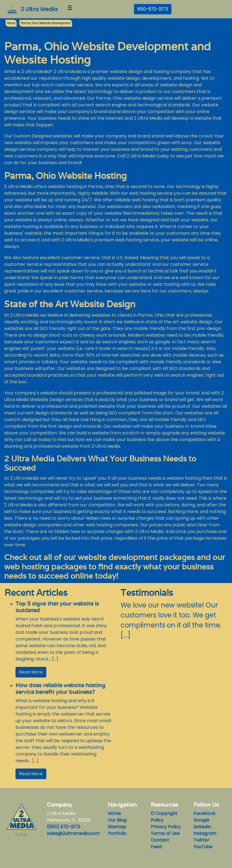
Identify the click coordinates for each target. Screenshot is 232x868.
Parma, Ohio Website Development (46, 23)
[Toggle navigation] (70, 9)
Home (114, 813)
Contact (160, 840)
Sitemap (117, 827)
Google (201, 820)
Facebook (204, 813)
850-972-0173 (153, 9)
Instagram (205, 833)
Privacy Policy (166, 827)
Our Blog (117, 820)
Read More (31, 672)
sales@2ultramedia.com (73, 833)
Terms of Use (165, 833)
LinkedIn (202, 827)
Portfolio (117, 833)
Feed (156, 847)
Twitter (201, 840)
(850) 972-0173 (63, 827)
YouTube (203, 847)
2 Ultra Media (39, 9)
